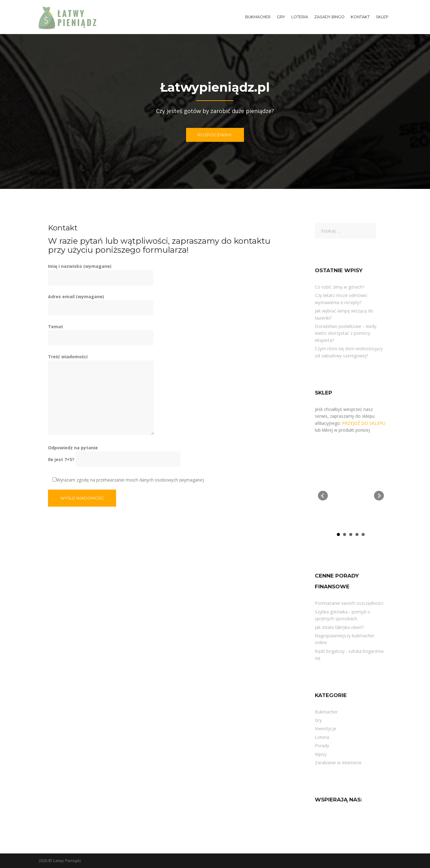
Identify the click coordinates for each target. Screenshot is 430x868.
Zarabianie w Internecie (338, 763)
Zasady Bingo (329, 17)
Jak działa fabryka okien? (339, 627)
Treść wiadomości (101, 395)
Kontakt (360, 17)
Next (379, 496)
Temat (101, 332)
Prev (323, 496)
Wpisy (321, 754)
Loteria (300, 17)
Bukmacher (258, 17)
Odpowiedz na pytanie (114, 453)
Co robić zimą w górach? (339, 287)
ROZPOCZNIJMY (215, 135)
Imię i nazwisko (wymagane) (101, 272)
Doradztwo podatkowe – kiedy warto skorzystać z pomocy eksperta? (346, 333)
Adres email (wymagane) (101, 302)
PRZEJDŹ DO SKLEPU (364, 423)
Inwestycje (326, 728)
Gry (281, 17)
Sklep (382, 17)
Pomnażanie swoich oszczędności (349, 603)
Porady (322, 746)
